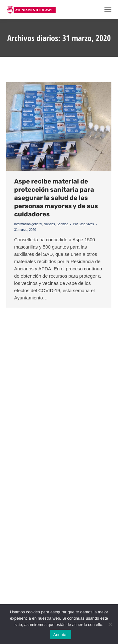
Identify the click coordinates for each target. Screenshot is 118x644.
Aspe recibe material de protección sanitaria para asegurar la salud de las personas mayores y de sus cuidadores (56, 198)
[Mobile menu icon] (108, 9)
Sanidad (62, 224)
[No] (110, 624)
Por (84, 224)
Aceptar (61, 635)
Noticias (49, 224)
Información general (28, 224)
